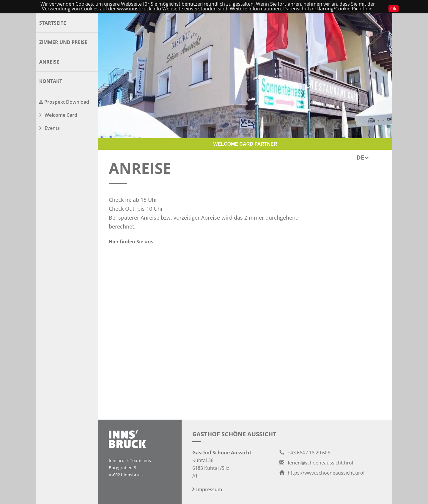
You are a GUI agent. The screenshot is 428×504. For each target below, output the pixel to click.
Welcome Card (61, 115)
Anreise (49, 62)
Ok (393, 9)
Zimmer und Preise (63, 42)
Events (52, 128)
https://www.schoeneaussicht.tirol (322, 473)
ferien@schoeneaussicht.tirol (316, 463)
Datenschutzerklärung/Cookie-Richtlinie (328, 9)
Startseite (53, 23)
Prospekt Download (67, 102)
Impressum (209, 489)
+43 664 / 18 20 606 (305, 453)
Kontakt (51, 81)
